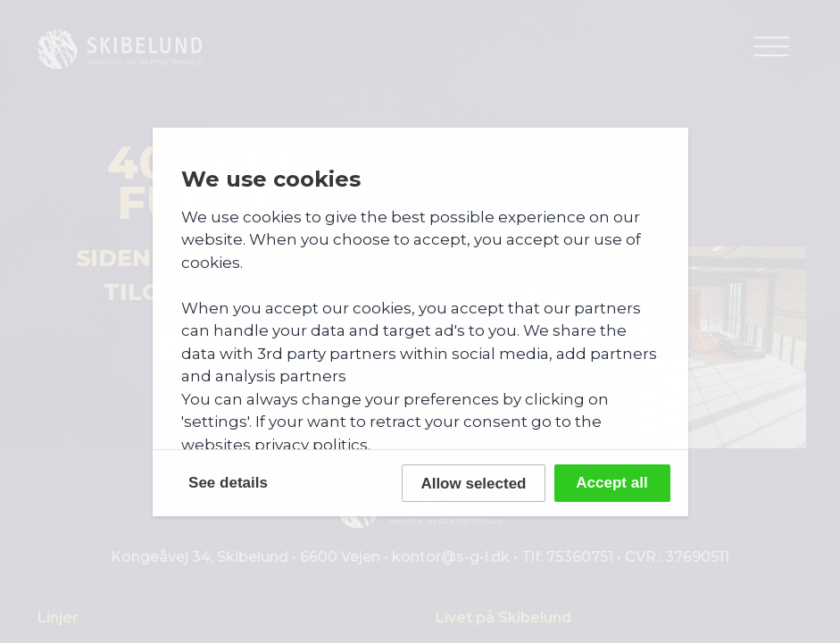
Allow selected (473, 484)
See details (228, 483)
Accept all (611, 483)
